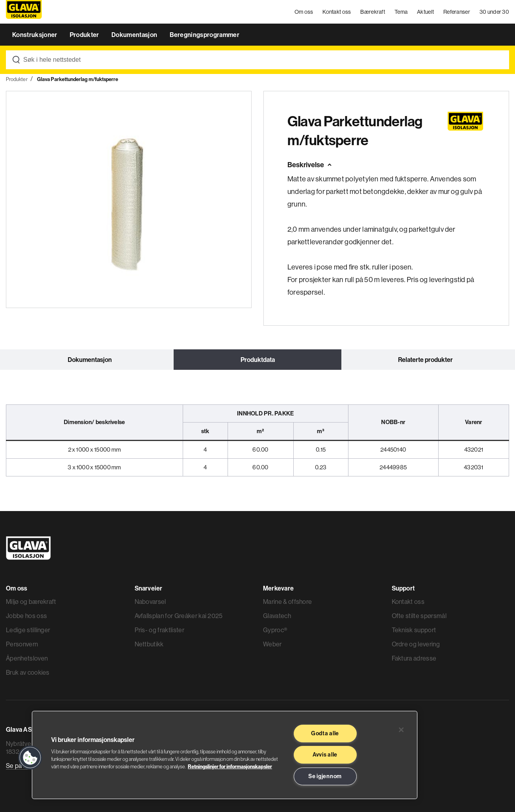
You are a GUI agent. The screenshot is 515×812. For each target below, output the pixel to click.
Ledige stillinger (28, 630)
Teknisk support (414, 630)
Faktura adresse (414, 658)
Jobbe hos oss (26, 616)
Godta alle (325, 733)
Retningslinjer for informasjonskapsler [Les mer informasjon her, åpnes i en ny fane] (230, 766)
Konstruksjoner (35, 35)
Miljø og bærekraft (31, 602)
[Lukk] (401, 730)
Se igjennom (325, 776)
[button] (30, 758)
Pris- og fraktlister (159, 630)
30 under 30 (494, 12)
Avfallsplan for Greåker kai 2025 (179, 616)
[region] (225, 755)
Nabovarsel (150, 602)
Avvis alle (325, 755)
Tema (401, 12)
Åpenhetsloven (27, 658)
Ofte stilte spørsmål (419, 616)
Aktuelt (425, 12)
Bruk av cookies (28, 672)
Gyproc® (275, 630)
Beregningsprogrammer (205, 35)
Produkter (85, 35)
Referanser (457, 12)
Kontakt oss (337, 12)
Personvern (22, 644)
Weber (272, 644)
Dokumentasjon (135, 35)
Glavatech (277, 616)
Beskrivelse (306, 165)
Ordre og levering (416, 644)
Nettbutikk (149, 644)
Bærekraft (373, 12)
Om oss (304, 12)
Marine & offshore (287, 602)
